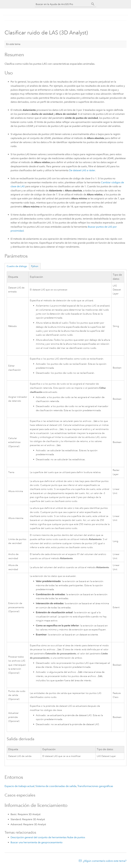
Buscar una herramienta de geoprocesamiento (37, 844)
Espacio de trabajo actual (19, 787)
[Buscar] (93, 4)
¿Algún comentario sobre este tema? (105, 862)
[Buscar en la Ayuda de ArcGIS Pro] (63, 4)
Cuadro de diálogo (17, 266)
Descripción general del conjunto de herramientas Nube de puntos (48, 839)
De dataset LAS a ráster (82, 170)
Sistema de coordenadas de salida (56, 787)
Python (35, 266)
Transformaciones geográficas (95, 787)
